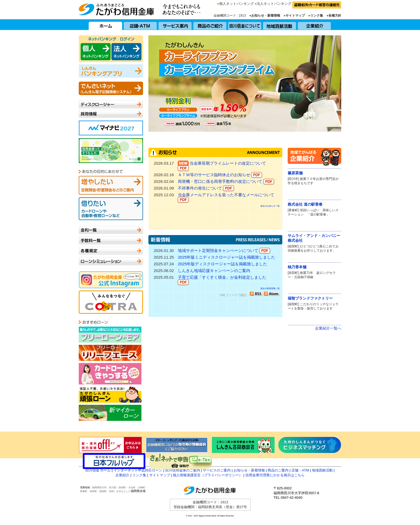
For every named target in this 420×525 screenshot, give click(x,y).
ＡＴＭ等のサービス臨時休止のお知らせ (220, 175)
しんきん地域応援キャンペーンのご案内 (214, 271)
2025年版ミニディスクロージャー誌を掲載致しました (226, 257)
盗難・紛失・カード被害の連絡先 (317, 5)
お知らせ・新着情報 (266, 16)
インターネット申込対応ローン (138, 470)
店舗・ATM (140, 25)
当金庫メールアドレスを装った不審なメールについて (226, 197)
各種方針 (335, 16)
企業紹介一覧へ (328, 328)
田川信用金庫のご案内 (183, 470)
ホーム (106, 25)
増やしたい (111, 185)
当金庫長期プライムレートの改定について (222, 166)
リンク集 (317, 16)
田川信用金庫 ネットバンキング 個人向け (96, 52)
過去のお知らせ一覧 (270, 206)
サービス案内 (175, 25)
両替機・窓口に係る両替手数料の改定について (226, 182)
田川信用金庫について (245, 25)
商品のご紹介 (210, 25)
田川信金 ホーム (98, 470)
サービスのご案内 (217, 470)
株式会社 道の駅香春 (305, 204)
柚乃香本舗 (297, 267)
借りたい (111, 209)
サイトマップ (295, 16)
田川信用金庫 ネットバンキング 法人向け (126, 52)
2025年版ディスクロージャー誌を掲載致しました (222, 264)
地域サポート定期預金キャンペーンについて (224, 251)
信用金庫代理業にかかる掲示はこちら (275, 475)
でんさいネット (111, 88)
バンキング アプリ (111, 71)
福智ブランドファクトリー (310, 298)
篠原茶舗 (295, 173)
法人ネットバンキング (274, 4)
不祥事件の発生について (206, 188)
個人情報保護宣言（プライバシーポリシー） (208, 475)
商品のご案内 (278, 470)
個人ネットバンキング (237, 4)
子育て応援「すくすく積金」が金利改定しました (222, 280)
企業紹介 (314, 25)
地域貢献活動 (280, 25)
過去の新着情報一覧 (270, 288)
